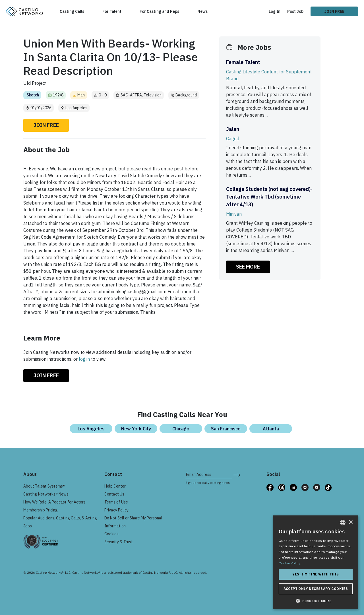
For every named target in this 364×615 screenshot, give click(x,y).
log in (84, 359)
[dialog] (316, 562)
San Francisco (226, 429)
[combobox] (343, 523)
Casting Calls (72, 11)
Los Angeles (91, 429)
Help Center (115, 486)
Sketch (33, 95)
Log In (275, 11)
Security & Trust (119, 542)
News (202, 11)
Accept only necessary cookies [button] (316, 589)
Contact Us (114, 494)
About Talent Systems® (44, 486)
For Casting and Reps (159, 11)
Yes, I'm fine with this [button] (316, 574)
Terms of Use (116, 502)
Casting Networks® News (46, 494)
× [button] (350, 522)
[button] (316, 601)
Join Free (334, 11)
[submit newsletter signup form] (237, 474)
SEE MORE (248, 267)
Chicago (181, 429)
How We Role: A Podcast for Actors (54, 502)
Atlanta (271, 429)
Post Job (295, 11)
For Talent (112, 11)
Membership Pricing (41, 510)
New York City (136, 429)
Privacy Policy (116, 510)
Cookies (111, 534)
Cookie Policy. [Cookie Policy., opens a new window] (290, 563)
